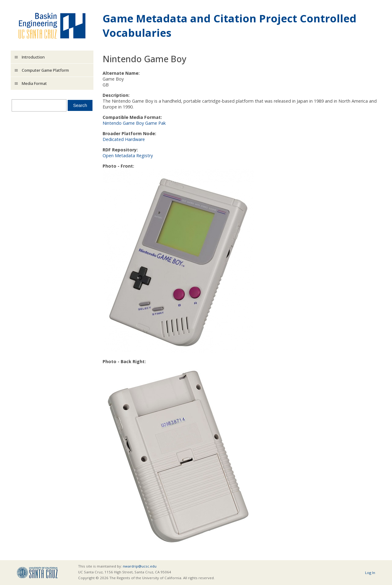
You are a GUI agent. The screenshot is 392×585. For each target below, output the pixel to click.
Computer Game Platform (45, 70)
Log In (370, 573)
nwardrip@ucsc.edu (140, 566)
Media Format (34, 83)
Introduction (33, 57)
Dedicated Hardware (124, 139)
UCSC (37, 573)
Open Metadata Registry (128, 156)
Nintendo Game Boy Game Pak (134, 123)
